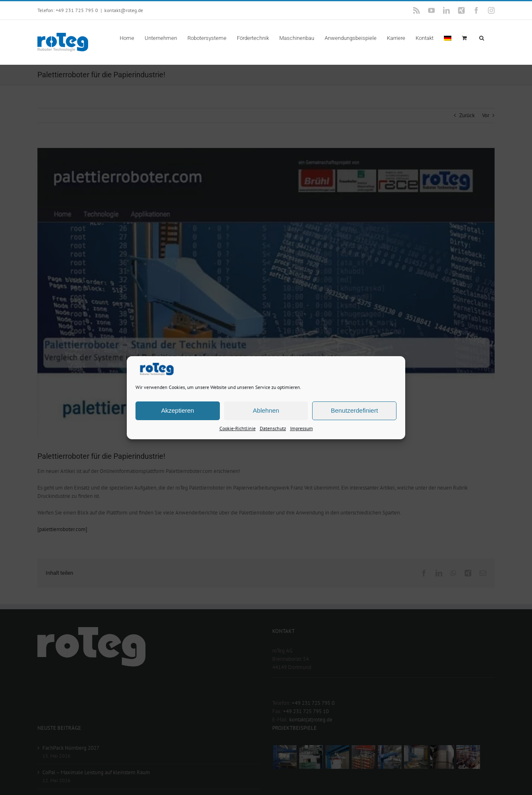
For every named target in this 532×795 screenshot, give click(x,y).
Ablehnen (266, 410)
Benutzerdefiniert (354, 410)
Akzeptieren (178, 410)
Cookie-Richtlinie (238, 428)
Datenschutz (273, 428)
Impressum (302, 428)
